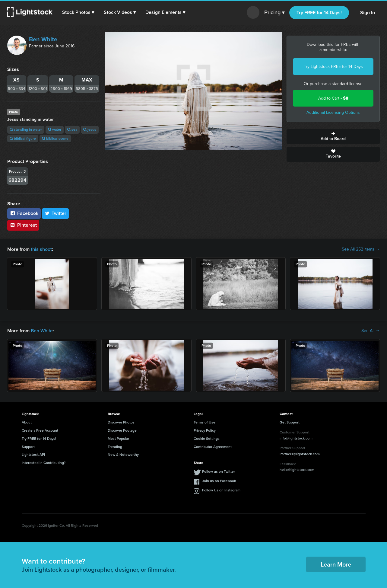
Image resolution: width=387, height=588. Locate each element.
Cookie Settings (207, 439)
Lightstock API (33, 455)
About (27, 422)
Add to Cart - (333, 98)
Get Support (290, 422)
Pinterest (23, 225)
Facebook (24, 213)
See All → (371, 331)
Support (28, 447)
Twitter (56, 213)
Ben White (43, 39)
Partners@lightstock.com (300, 454)
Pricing (274, 13)
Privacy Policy (205, 430)
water (55, 129)
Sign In (368, 13)
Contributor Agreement (213, 447)
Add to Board (333, 137)
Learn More (336, 564)
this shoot (41, 249)
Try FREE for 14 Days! (319, 13)
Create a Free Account (40, 430)
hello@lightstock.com (297, 470)
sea (72, 129)
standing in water (26, 129)
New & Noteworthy (123, 455)
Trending (115, 447)
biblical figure (23, 139)
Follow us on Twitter (219, 471)
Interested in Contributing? (44, 463)
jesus (90, 129)
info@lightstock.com (296, 438)
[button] (78, 12)
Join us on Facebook (219, 481)
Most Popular (118, 439)
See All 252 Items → (361, 249)
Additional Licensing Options (333, 112)
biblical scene (55, 139)
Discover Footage (122, 430)
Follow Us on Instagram (221, 490)
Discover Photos (121, 422)
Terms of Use (205, 422)
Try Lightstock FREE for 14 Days (333, 67)
